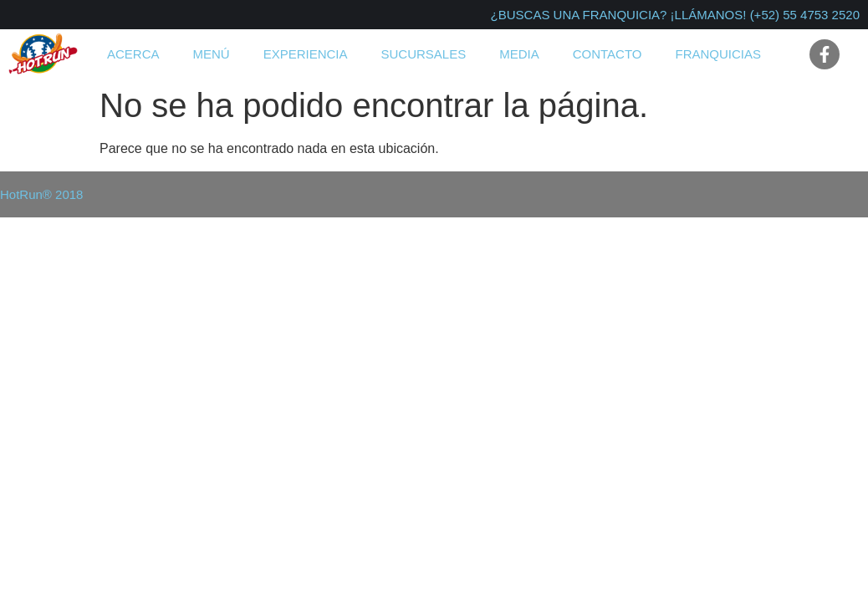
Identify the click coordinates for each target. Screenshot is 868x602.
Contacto (608, 54)
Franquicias (719, 54)
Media (519, 54)
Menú (211, 54)
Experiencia (306, 54)
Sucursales (424, 54)
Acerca (133, 54)
